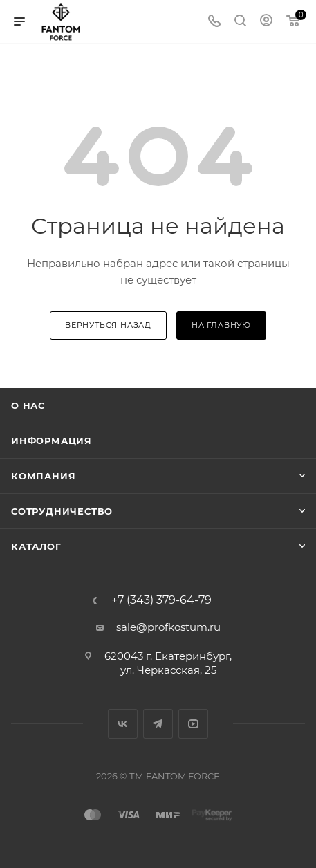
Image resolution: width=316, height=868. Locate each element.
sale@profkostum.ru (168, 627)
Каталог (36, 546)
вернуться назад (108, 325)
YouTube (193, 724)
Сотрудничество (62, 511)
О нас (28, 405)
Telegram (158, 724)
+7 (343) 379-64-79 (161, 600)
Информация (52, 441)
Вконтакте (123, 724)
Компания (43, 476)
